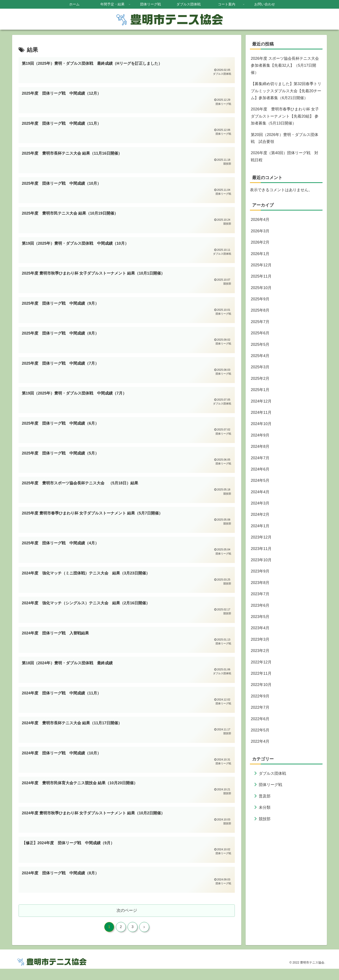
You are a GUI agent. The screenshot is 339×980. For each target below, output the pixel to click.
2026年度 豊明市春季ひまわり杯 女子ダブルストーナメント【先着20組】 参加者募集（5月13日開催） (285, 116)
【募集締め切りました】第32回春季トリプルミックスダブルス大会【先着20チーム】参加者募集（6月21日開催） (286, 91)
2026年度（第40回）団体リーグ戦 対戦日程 (285, 156)
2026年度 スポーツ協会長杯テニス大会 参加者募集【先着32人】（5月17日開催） (285, 65)
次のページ (127, 921)
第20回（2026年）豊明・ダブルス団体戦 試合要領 (285, 138)
